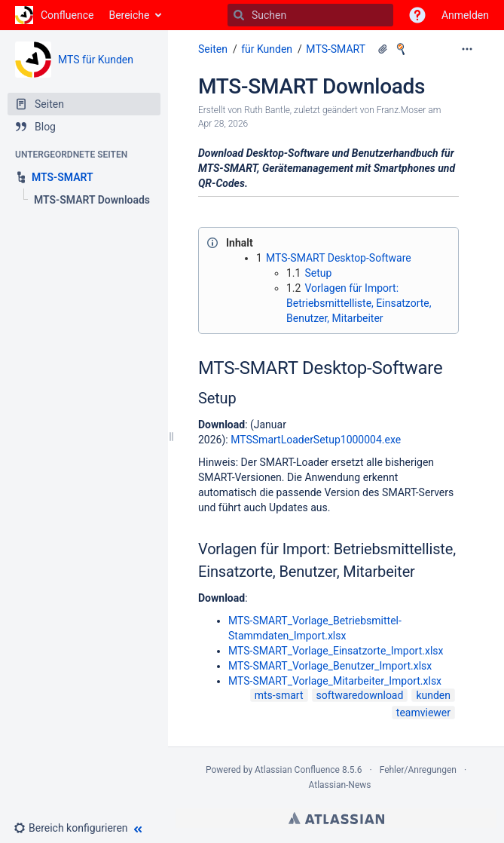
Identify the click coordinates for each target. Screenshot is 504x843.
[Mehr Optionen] (467, 49)
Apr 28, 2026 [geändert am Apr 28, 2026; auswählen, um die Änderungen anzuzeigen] (223, 124)
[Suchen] (239, 15)
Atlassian (336, 818)
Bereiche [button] (129, 15)
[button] (417, 15)
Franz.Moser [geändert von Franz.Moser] (402, 110)
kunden (433, 695)
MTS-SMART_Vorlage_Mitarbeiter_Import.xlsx (335, 681)
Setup (318, 273)
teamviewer (423, 713)
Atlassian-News (339, 785)
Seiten (213, 49)
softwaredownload (360, 695)
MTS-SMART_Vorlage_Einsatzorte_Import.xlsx (336, 651)
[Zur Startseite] (54, 15)
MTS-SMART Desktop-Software (339, 258)
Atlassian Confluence (297, 770)
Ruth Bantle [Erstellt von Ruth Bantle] (267, 110)
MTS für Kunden (96, 60)
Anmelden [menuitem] (465, 15)
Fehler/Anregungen (418, 770)
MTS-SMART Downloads (312, 86)
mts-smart (279, 695)
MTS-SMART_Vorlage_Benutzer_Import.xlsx (330, 666)
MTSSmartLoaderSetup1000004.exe (316, 440)
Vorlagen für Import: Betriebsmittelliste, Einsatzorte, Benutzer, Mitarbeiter (359, 303)
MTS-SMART (336, 49)
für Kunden (267, 49)
